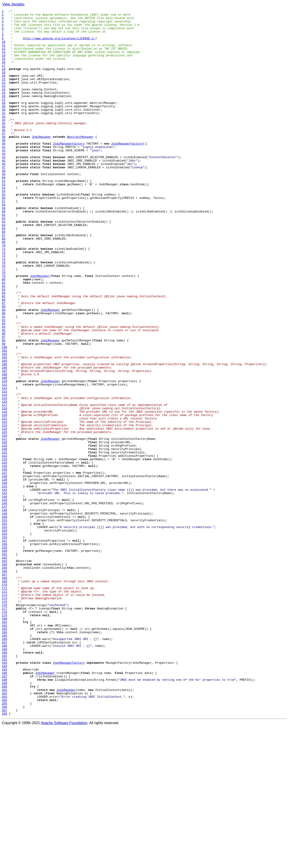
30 (4, 130)
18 (4, 81)
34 (4, 146)
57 (4, 240)
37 (4, 158)
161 (4, 663)
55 (4, 232)
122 (4, 504)
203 (4, 834)
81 (4, 338)
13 (4, 61)
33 (4, 142)
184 (4, 757)
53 (4, 224)
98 (4, 407)
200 (4, 822)
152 (4, 627)
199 (4, 818)
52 (4, 219)
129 (4, 533)
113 (4, 468)
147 (4, 606)
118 (4, 488)
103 (4, 427)
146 (4, 602)
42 (4, 179)
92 (4, 382)
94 (4, 390)
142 (4, 586)
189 (4, 777)
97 (4, 403)
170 (4, 700)
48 (4, 203)
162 (4, 667)
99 (4, 411)
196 (4, 806)
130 (4, 537)
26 (4, 114)
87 (4, 362)
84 (4, 350)
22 (4, 97)
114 (4, 472)
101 (4, 419)
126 (4, 521)
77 (4, 321)
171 (4, 704)
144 (4, 594)
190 (4, 781)
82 (4, 342)
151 (4, 623)
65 (4, 272)
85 (4, 354)
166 (4, 684)
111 (4, 460)
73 (4, 305)
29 (4, 126)
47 (4, 199)
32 (4, 138)
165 (4, 680)
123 (4, 509)
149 (4, 614)
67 (4, 281)
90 (4, 374)
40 (4, 171)
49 (4, 207)
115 (4, 476)
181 (4, 745)
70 (4, 293)
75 (4, 313)
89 (4, 370)
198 (4, 814)
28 (4, 122)
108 (4, 447)
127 (4, 525)
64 (4, 268)
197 (4, 810)
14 (4, 65)
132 (4, 545)
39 (4, 166)
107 (4, 443)
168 (4, 692)
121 (4, 500)
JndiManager (42, 162)
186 (4, 765)
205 (4, 842)
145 (4, 598)
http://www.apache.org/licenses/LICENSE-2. (59, 44)
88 (4, 366)
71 (4, 297)
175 (4, 720)
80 (4, 333)
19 (4, 85)
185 (4, 761)
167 (4, 688)
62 (4, 260)
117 (4, 484)
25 (4, 109)
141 (4, 582)
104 (4, 431)
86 (4, 358)
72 (4, 301)
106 (4, 439)
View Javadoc (13, 4)
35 (4, 150)
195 (4, 802)
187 (4, 769)
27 (4, 118)
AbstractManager (80, 162)
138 (4, 570)
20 (4, 89)
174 (4, 716)
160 (4, 659)
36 (4, 154)
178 (4, 732)
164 (4, 675)
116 (4, 480)
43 (4, 183)
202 (4, 830)
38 (4, 162)
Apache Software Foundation (64, 864)
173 (4, 712)
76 (4, 317)
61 (4, 256)
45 (4, 191)
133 (4, 549)
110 (4, 456)
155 (4, 639)
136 (4, 561)
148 (4, 610)
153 (4, 631)
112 (4, 464)
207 (4, 851)
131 (4, 541)
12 (4, 57)
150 (4, 618)
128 (4, 529)
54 (4, 228)
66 (4, 276)
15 (4, 69)
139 (4, 574)
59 (4, 248)
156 (4, 643)
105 (4, 435)
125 (4, 517)
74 (4, 309)
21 (4, 93)
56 (4, 236)
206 (4, 847)
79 (4, 329)
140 (4, 578)
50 (4, 211)
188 (4, 773)
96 (4, 399)
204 (4, 838)
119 (4, 492)
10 (4, 48)
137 (4, 566)
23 (4, 101)
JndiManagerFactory (69, 171)
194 (4, 798)
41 (4, 175)
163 (4, 671)
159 (4, 655)
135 (4, 557)
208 (4, 855)
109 (4, 452)
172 (4, 708)
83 (4, 346)
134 (4, 553)
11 (4, 52)
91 (4, 378)
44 (4, 187)
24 (4, 105)
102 (4, 423)
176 (4, 724)
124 (4, 513)
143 (4, 590)
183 (4, 753)
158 (4, 651)
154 (4, 635)
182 (4, 749)
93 (4, 386)
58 (4, 244)
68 (4, 285)
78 (4, 325)
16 (4, 73)
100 (4, 415)
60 (4, 252)
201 (4, 826)
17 (4, 77)
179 (4, 737)
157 (4, 647)
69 (4, 289)
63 (4, 264)
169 (4, 696)
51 (4, 215)
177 (4, 728)
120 (4, 496)
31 (4, 134)
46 (4, 195)
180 (4, 741)
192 (4, 790)
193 (4, 794)
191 (4, 785)
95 (4, 395)
